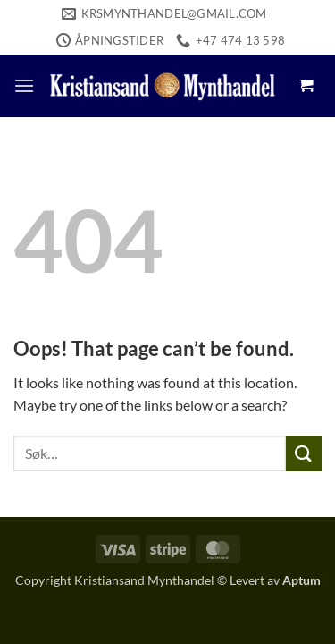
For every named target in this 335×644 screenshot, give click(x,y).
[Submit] (304, 453)
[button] (24, 85)
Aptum (301, 580)
